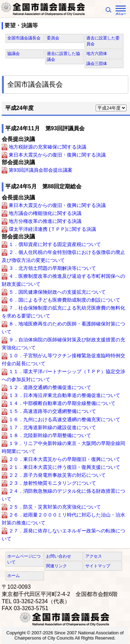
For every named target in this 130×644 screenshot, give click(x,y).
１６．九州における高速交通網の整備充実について (64, 419)
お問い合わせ (59, 556)
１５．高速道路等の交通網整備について (52, 411)
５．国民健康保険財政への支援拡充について (57, 292)
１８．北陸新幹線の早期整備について (50, 435)
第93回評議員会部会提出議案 (41, 170)
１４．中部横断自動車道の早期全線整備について (62, 404)
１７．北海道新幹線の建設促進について (52, 427)
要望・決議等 (21, 25)
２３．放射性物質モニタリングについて (52, 483)
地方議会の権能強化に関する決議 (45, 213)
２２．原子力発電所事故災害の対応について (57, 475)
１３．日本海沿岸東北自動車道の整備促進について (64, 396)
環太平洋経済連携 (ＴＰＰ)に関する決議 (52, 229)
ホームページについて (24, 559)
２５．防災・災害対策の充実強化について (55, 507)
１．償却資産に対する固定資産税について (55, 244)
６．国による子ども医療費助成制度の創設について (64, 300)
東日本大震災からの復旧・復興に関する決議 (57, 155)
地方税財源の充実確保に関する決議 (47, 147)
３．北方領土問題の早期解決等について (52, 268)
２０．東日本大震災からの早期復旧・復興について (64, 459)
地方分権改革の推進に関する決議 (45, 221)
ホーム (14, 576)
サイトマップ (98, 566)
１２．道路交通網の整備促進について (50, 388)
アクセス (94, 556)
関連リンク (57, 566)
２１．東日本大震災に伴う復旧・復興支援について (64, 467)
